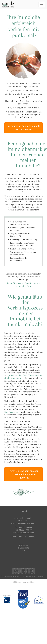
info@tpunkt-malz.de (26, 532)
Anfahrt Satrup (18, 536)
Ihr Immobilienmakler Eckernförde (24, 574)
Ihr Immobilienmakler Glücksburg (34, 576)
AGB (23, 551)
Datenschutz (23, 548)
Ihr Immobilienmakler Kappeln (24, 571)
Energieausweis (11, 412)
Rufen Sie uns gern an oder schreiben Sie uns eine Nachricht (23, 474)
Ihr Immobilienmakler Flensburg (24, 569)
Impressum (23, 545)
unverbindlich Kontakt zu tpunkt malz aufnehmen (23, 128)
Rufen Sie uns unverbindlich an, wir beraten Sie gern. (23, 285)
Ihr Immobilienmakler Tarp (11, 576)
